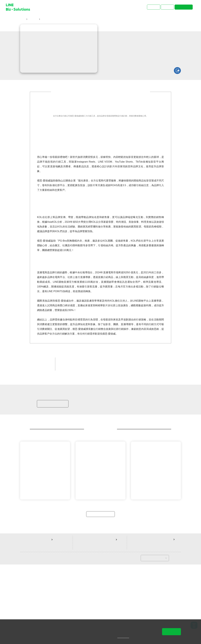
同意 (171, 632)
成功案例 (33, 19)
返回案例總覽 (100, 593)
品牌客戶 (103, 433)
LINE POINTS (100, 438)
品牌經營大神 (68, 433)
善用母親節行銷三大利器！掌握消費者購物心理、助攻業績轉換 (74, 19)
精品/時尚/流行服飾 (122, 433)
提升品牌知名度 (145, 433)
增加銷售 (65, 438)
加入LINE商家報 (52, 479)
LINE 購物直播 (119, 438)
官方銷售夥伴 (86, 433)
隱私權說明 (125, 637)
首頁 (22, 19)
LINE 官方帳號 (82, 438)
